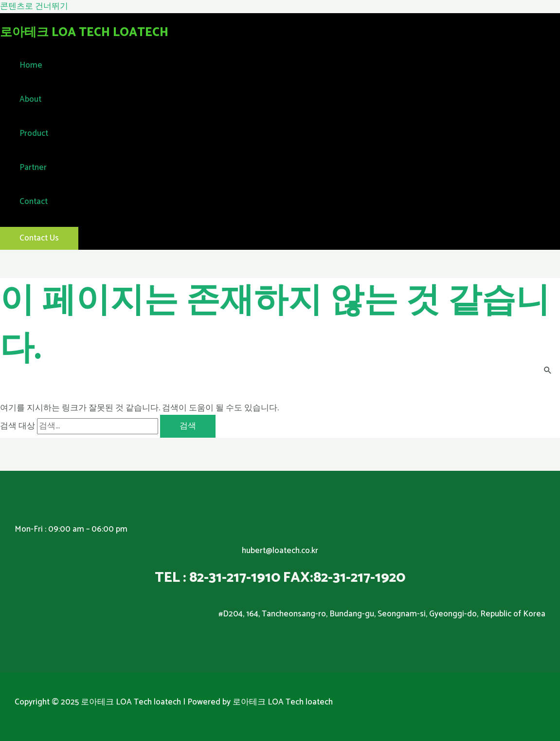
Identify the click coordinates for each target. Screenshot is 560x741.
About (30, 99)
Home (31, 65)
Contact (34, 202)
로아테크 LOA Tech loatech (84, 33)
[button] (39, 238)
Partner (33, 167)
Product (34, 133)
